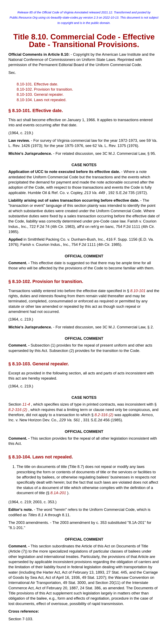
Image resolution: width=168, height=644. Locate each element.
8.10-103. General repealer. (40, 94)
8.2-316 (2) (18, 410)
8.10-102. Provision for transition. (45, 89)
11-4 (27, 404)
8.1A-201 (59, 493)
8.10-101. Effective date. (38, 84)
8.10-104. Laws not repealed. (42, 100)
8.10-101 (138, 291)
